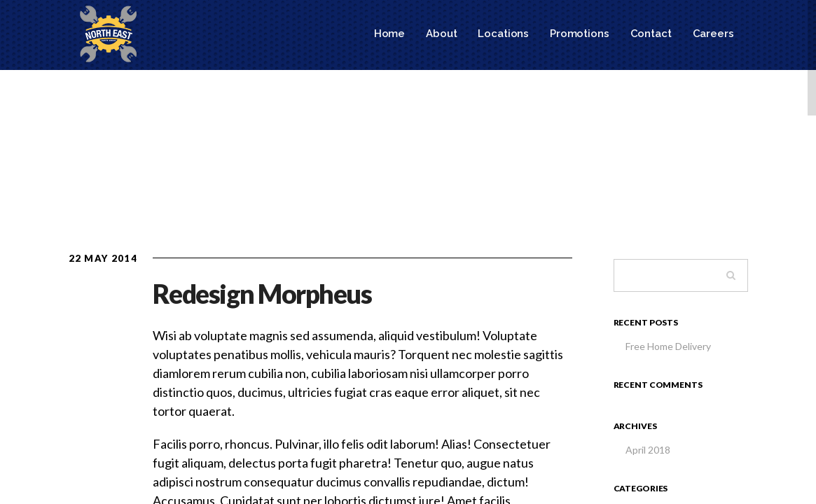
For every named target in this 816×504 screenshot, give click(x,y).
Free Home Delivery (668, 346)
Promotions (580, 34)
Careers (713, 34)
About (441, 34)
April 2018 (648, 450)
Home (389, 34)
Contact (651, 34)
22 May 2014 (103, 258)
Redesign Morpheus (262, 294)
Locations (503, 34)
